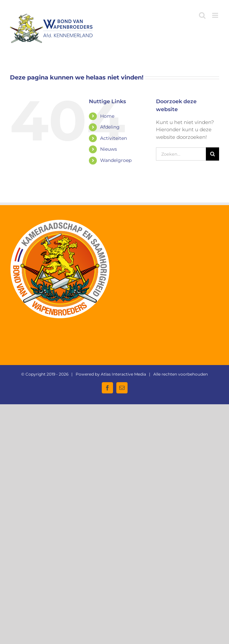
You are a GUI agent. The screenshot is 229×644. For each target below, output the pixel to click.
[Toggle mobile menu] (216, 15)
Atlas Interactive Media (123, 374)
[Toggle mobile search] (202, 15)
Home (107, 116)
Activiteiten (114, 138)
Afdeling (110, 127)
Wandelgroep (116, 160)
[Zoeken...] (181, 154)
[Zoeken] (212, 154)
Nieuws (109, 149)
